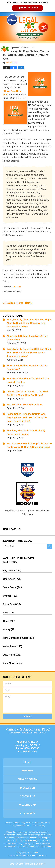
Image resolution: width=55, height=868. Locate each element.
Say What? (12, 571)
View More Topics (13, 663)
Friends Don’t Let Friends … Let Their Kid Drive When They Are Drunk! (28, 393)
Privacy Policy (28, 779)
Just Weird (12, 655)
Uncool (10, 596)
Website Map (27, 805)
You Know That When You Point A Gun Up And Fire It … (28, 380)
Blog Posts (27, 813)
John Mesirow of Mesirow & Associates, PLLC (27, 855)
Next (29, 303)
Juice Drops (13, 316)
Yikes (9, 613)
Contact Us (28, 796)
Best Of (10, 562)
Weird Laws (12, 646)
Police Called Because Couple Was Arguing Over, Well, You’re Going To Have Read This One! (27, 418)
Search (49, 546)
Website (27, 771)
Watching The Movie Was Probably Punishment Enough (26, 432)
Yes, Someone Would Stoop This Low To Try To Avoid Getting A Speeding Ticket (29, 445)
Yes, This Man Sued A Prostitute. (25, 405)
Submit (28, 716)
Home (20, 303)
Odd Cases (12, 579)
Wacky (10, 629)
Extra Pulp (16, 287)
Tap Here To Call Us (27, 8)
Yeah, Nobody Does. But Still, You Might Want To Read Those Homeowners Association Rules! (29, 323)
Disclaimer (28, 788)
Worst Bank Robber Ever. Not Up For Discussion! (27, 338)
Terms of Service (33, 826)
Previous (9, 303)
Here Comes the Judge (19, 638)
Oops (9, 621)
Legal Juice (28, 26)
